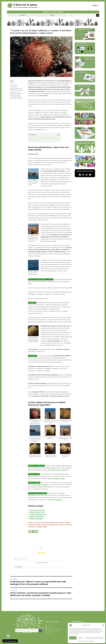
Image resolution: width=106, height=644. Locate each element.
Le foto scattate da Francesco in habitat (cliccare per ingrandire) (45, 139)
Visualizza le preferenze (94, 638)
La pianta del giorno (19, 90)
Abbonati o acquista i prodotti (53, 12)
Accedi (52, 15)
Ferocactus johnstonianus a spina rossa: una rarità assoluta (43, 137)
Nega (81, 638)
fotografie (20, 94)
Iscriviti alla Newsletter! (10, 641)
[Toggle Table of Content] (58, 135)
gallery (18, 95)
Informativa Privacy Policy (89, 641)
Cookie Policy (81, 641)
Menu (95, 6)
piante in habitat (17, 98)
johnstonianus (13, 97)
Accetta (73, 638)
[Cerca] (40, 630)
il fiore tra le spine (14, 85)
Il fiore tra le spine (25, 5)
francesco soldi (13, 95)
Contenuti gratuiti (14, 89)
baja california (13, 92)
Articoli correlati (33, 140)
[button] (103, 625)
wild (22, 98)
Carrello (23, 15)
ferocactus (16, 94)
